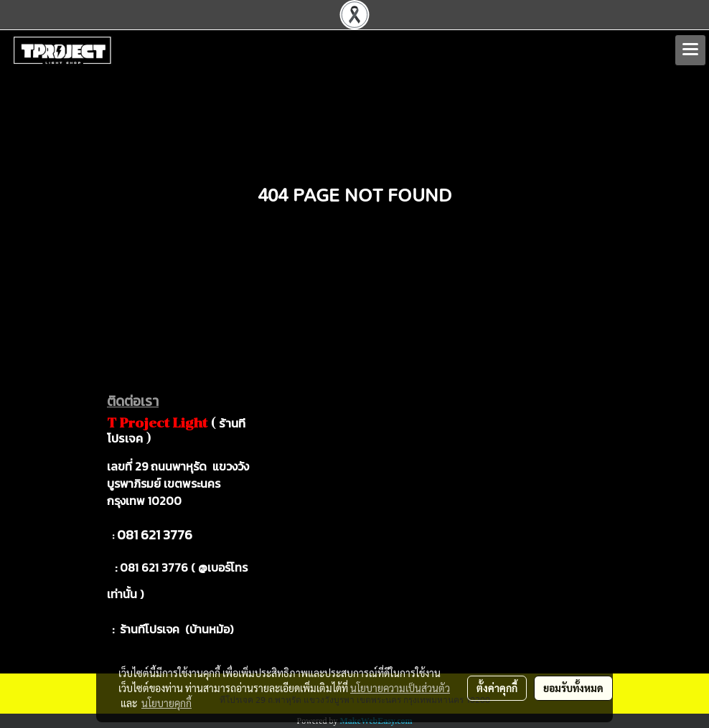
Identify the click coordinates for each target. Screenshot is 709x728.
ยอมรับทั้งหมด (573, 688)
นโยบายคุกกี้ (166, 703)
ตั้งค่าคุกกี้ (497, 688)
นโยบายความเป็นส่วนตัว (400, 688)
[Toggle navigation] (690, 50)
